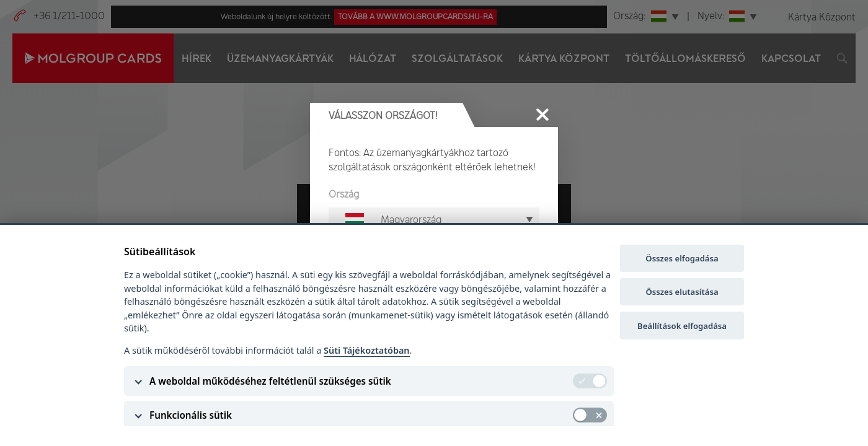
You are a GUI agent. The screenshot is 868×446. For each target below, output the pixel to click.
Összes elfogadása (682, 258)
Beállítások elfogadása (682, 326)
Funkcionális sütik (191, 415)
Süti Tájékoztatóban (366, 350)
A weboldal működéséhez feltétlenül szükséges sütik (270, 381)
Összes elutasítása (682, 292)
